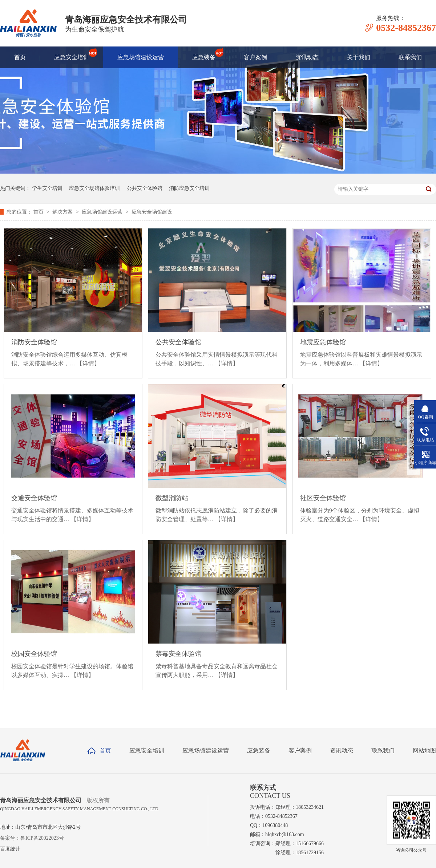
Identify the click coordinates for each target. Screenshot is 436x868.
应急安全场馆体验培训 (94, 188)
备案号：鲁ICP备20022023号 (32, 838)
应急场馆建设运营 (141, 57)
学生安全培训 (47, 188)
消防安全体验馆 (34, 342)
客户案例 (255, 57)
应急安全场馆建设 (152, 212)
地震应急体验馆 (323, 342)
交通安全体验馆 (34, 498)
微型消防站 (172, 498)
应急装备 (204, 54)
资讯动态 (307, 57)
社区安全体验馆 (323, 498)
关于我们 (359, 57)
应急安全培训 (72, 54)
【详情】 (88, 363)
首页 (20, 57)
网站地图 (424, 751)
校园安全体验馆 (34, 654)
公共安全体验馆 (145, 188)
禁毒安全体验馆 (178, 654)
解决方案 (63, 212)
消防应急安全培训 (189, 188)
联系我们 (410, 57)
